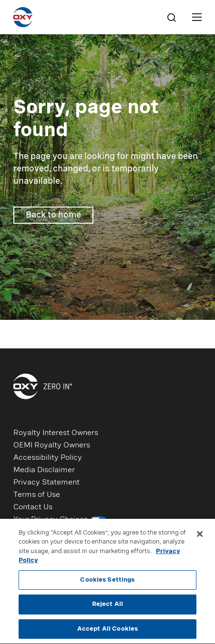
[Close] (200, 536)
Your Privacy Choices (60, 521)
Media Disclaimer (44, 470)
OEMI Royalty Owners (52, 446)
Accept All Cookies (107, 631)
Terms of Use (37, 495)
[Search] (171, 17)
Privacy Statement (46, 483)
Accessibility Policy (48, 458)
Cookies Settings (107, 582)
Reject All (107, 606)
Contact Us (33, 507)
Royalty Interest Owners (56, 433)
